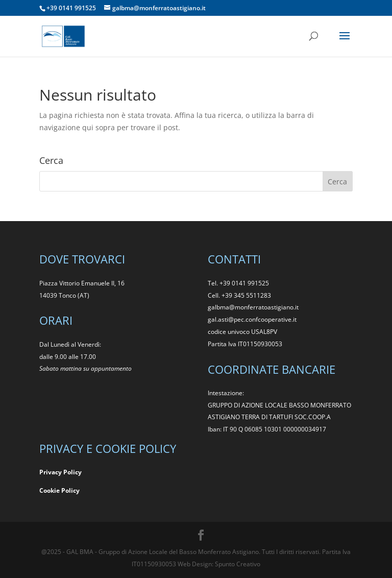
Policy (70, 490)
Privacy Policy (60, 472)
